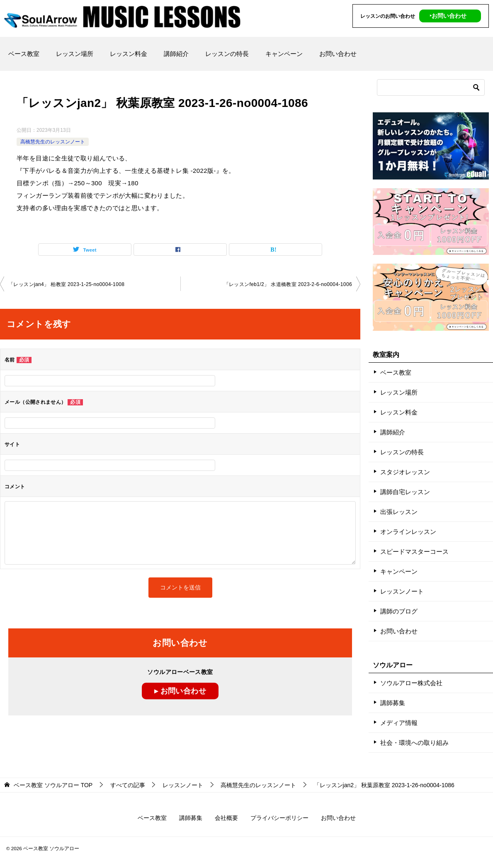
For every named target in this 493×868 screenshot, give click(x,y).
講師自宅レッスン (405, 492)
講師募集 (393, 703)
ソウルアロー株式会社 (411, 683)
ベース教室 (24, 54)
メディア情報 (399, 723)
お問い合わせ (338, 54)
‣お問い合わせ (448, 16)
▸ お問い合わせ (180, 691)
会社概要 (226, 818)
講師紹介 (176, 54)
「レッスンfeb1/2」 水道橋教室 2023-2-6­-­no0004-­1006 (288, 284)
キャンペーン (284, 54)
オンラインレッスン (408, 532)
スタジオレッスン (405, 472)
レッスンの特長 (227, 54)
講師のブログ (399, 611)
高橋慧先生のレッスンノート (53, 142)
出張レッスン (399, 512)
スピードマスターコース (414, 552)
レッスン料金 (129, 54)
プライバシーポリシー (279, 818)
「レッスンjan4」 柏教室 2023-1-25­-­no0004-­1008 (66, 284)
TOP (53, 785)
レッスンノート (402, 591)
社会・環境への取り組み (414, 743)
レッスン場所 (75, 54)
